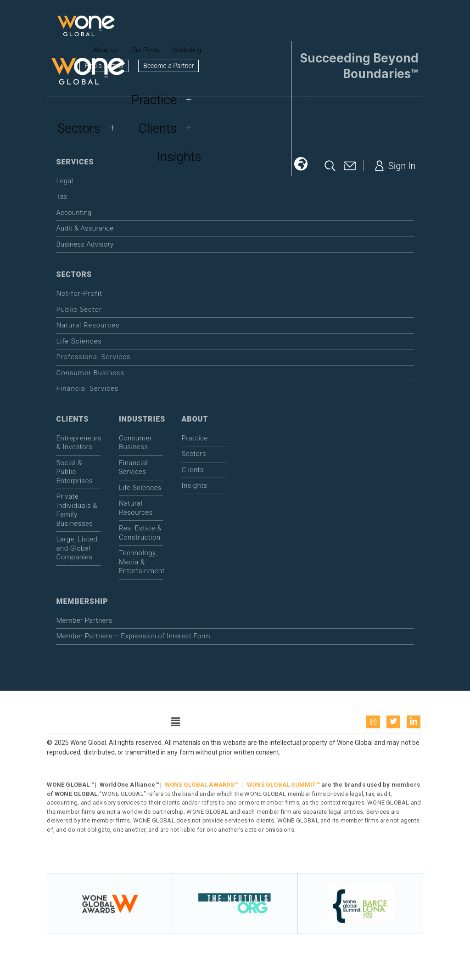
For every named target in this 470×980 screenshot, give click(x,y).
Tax (62, 197)
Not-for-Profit (79, 293)
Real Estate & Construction (140, 533)
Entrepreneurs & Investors (78, 443)
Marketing (187, 50)
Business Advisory (85, 244)
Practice (165, 100)
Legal (64, 181)
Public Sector (79, 310)
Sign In (394, 166)
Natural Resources (88, 325)
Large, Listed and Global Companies (77, 548)
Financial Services (87, 389)
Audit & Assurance (85, 228)
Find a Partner (104, 66)
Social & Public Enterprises (74, 472)
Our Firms (145, 50)
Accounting (74, 213)
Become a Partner (168, 66)
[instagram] (373, 722)
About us (105, 50)
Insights (179, 157)
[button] (301, 164)
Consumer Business (90, 373)
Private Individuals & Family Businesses (77, 510)
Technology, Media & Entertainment (141, 562)
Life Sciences (79, 341)
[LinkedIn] (414, 722)
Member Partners (84, 620)
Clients (169, 128)
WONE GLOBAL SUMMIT (282, 785)
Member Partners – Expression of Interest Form (133, 636)
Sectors (90, 128)
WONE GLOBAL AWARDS (200, 785)
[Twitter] (393, 722)
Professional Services (93, 357)
